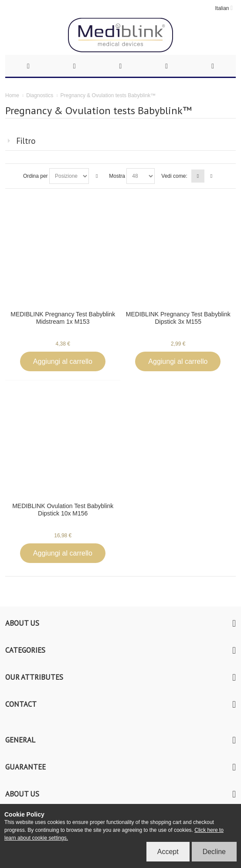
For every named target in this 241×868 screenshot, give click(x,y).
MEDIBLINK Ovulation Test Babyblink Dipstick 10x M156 (63, 510)
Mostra (117, 176)
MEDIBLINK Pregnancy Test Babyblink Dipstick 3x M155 (178, 318)
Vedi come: (174, 176)
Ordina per (36, 176)
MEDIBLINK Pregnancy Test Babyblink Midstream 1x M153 (63, 318)
